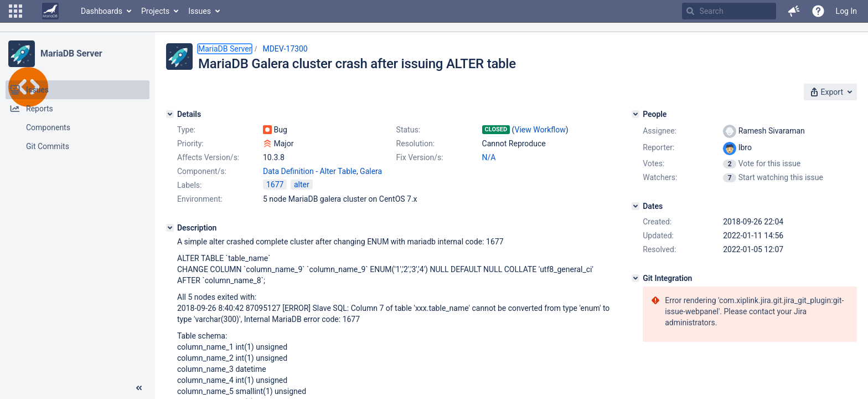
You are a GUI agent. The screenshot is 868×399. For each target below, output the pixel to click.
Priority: (190, 144)
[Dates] (635, 206)
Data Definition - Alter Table (310, 171)
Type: (186, 130)
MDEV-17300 (285, 49)
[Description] (170, 228)
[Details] (170, 114)
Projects (155, 11)
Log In (846, 11)
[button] (15, 11)
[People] (635, 114)
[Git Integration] (635, 278)
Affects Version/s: (208, 157)
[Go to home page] (50, 11)
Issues (200, 11)
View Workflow (540, 130)
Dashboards (102, 11)
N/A (489, 157)
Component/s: (202, 171)
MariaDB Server (71, 53)
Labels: (189, 185)
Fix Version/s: (420, 157)
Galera (371, 171)
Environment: (200, 199)
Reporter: (658, 147)
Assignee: (660, 131)
